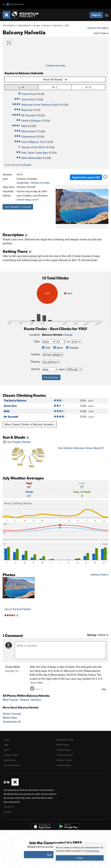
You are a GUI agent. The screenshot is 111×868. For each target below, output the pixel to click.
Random (36, 700)
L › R (21, 87)
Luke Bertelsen (40, 195)
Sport (58, 348)
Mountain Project (65, 740)
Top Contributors (12, 765)
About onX (9, 807)
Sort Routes (25, 165)
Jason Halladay (24, 195)
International (24, 25)
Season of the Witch (34, 147)
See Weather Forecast (18, 207)
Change (68, 335)
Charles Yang (23, 191)
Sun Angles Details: (28, 454)
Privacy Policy (93, 851)
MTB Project (63, 745)
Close (80, 858)
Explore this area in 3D (86, 177)
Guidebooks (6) (12, 722)
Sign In (96, 15)
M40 (24, 126)
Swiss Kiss (28, 99)
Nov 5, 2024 (37, 683)
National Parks (64, 765)
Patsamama (28, 136)
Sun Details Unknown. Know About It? (81, 448)
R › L (55, 87)
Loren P (35, 200)
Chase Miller (13, 667)
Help (6, 745)
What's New (10, 718)
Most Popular (10, 700)
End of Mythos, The (33, 142)
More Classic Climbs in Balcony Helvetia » (30, 424)
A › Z (88, 87)
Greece (46, 25)
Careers (8, 812)
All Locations (9, 25)
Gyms (7, 750)
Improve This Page (98, 28)
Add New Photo (99, 575)
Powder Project (64, 760)
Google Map (23, 183)
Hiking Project (64, 750)
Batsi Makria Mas (32, 158)
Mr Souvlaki (28, 115)
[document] (80, 853)
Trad (46, 348)
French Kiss (28, 94)
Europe (36, 25)
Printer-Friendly (12, 714)
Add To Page (101, 33)
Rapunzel (27, 110)
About (7, 740)
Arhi (67, 25)
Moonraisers (29, 131)
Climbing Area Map (56, 66)
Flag (104, 689)
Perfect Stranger (31, 121)
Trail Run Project (65, 755)
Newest (25, 700)
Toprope (72, 348)
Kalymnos (57, 25)
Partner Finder (11, 755)
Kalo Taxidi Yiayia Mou (35, 153)
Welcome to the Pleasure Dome (40, 105)
